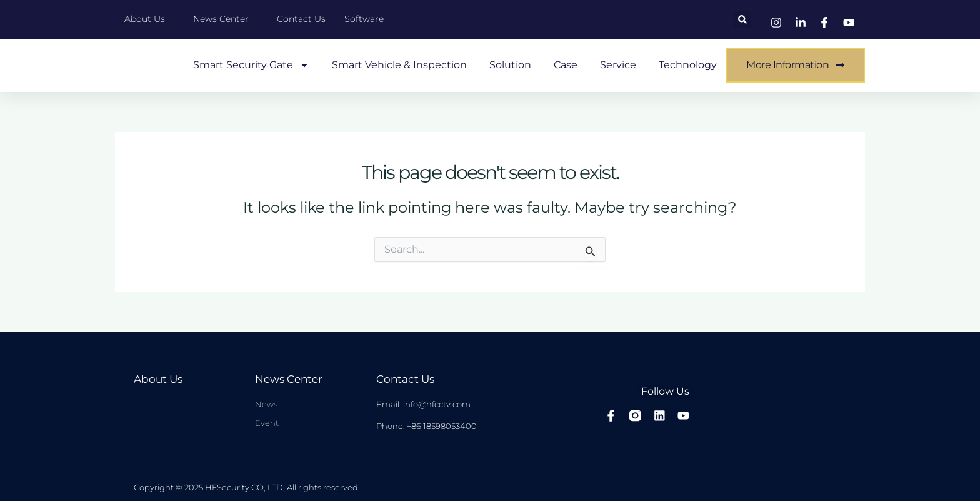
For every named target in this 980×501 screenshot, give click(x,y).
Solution (510, 65)
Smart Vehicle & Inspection (399, 65)
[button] (742, 19)
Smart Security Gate (251, 65)
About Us (157, 379)
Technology (688, 65)
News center (287, 379)
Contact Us (404, 379)
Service (618, 65)
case (566, 65)
